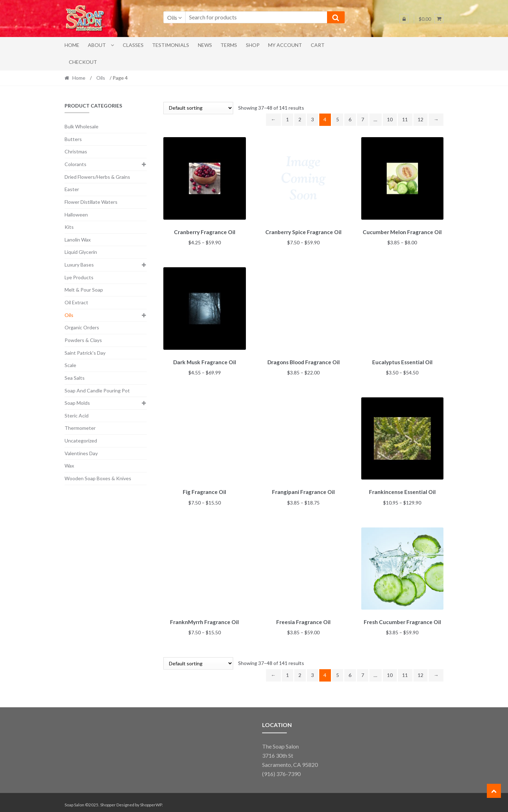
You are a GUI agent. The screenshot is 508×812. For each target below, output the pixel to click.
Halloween (76, 215)
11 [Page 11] (405, 119)
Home (72, 45)
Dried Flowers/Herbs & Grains (97, 177)
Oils (101, 78)
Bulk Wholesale (81, 126)
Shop (253, 45)
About (97, 45)
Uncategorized (81, 441)
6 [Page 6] (350, 119)
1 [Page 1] (288, 119)
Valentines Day (81, 453)
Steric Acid (77, 416)
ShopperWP (151, 800)
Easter (72, 189)
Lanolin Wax (78, 240)
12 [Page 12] (421, 119)
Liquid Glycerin (81, 252)
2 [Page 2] (300, 119)
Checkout (83, 62)
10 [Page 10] (390, 119)
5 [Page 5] (338, 119)
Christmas (76, 151)
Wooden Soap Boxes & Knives (98, 478)
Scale (70, 365)
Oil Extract (76, 302)
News (205, 45)
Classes (133, 45)
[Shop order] (198, 108)
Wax (69, 466)
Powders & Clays (83, 340)
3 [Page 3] (313, 119)
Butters (73, 139)
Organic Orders (82, 327)
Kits (69, 227)
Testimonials (171, 45)
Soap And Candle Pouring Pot (97, 390)
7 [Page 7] (363, 119)
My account (285, 45)
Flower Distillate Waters (91, 202)
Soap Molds (77, 403)
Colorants (75, 164)
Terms (229, 45)
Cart (318, 45)
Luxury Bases (79, 265)
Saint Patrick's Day (85, 353)
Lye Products (79, 277)
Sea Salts (75, 378)
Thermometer (80, 428)
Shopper (108, 800)
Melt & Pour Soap (84, 290)
